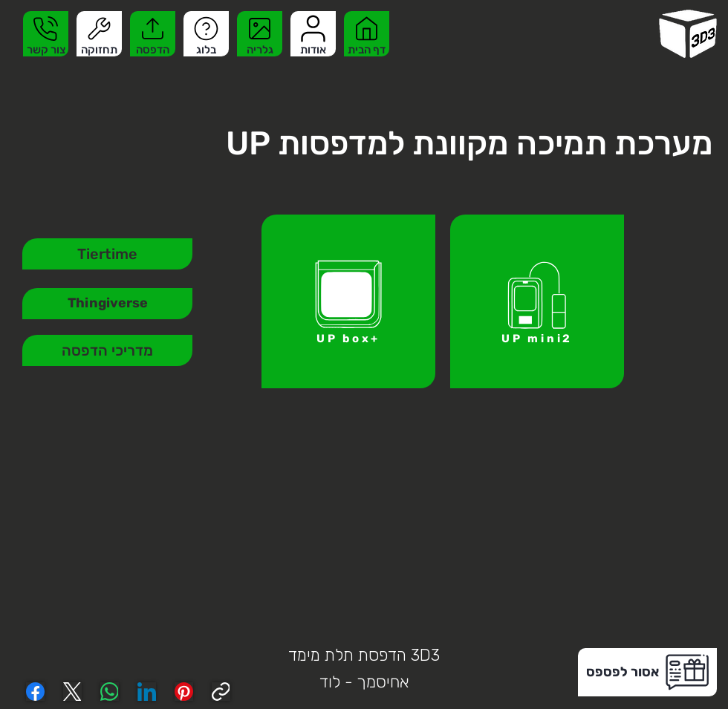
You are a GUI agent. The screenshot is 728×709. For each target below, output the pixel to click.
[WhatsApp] (110, 692)
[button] (647, 672)
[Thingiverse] (107, 304)
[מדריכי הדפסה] (107, 350)
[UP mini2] (537, 301)
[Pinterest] (184, 692)
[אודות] (313, 34)
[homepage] (688, 34)
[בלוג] (206, 34)
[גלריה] (260, 34)
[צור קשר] (46, 34)
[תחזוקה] (99, 34)
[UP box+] (348, 301)
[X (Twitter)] (72, 692)
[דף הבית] (367, 34)
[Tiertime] (107, 254)
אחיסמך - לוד (364, 682)
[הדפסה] (153, 34)
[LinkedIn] (147, 692)
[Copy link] (221, 692)
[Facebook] (35, 692)
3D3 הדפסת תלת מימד (364, 655)
